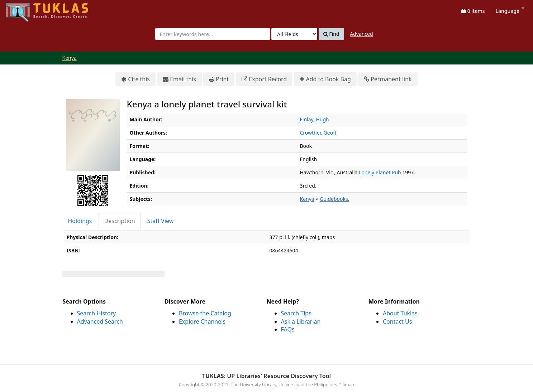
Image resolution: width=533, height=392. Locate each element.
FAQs (288, 329)
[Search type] (294, 34)
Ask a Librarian (301, 321)
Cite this (135, 79)
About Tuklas (400, 313)
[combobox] (213, 34)
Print (219, 79)
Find (331, 34)
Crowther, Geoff (318, 133)
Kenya (70, 58)
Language (510, 11)
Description (120, 221)
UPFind (23, 9)
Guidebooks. (334, 199)
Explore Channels (202, 321)
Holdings (80, 221)
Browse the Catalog (205, 313)
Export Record (264, 79)
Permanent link (388, 79)
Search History (97, 313)
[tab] (80, 221)
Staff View (161, 221)
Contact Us (397, 321)
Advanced (361, 34)
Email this (179, 79)
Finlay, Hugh (315, 119)
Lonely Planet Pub (380, 172)
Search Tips (296, 313)
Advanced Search (100, 321)
